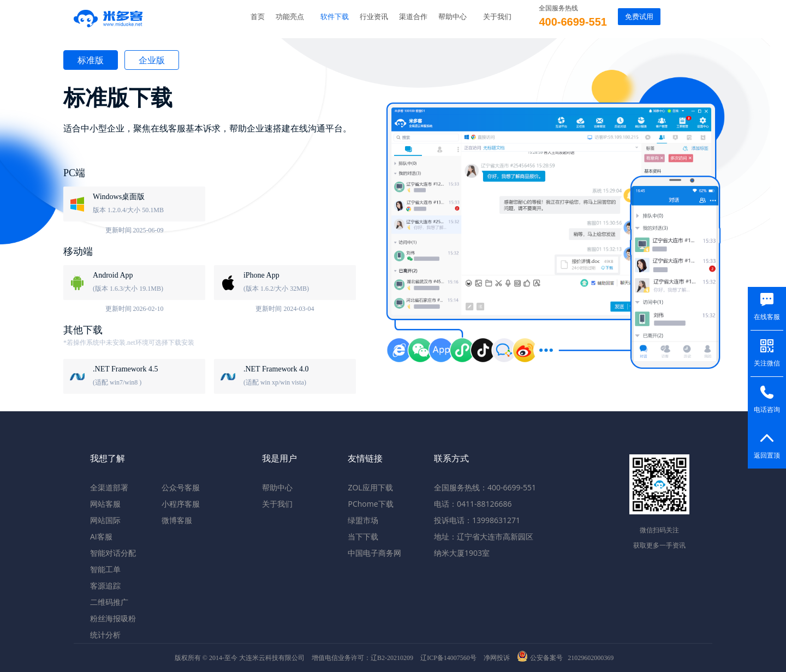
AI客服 (101, 536)
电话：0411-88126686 (473, 504)
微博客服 (177, 520)
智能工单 (105, 569)
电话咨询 (767, 410)
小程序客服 (181, 504)
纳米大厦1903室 (462, 553)
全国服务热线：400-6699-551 (485, 487)
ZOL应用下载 (370, 487)
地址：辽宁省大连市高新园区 (484, 536)
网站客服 (105, 504)
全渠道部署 (109, 487)
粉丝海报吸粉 (113, 618)
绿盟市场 (363, 520)
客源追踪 (105, 586)
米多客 (109, 16)
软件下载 (335, 16)
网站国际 (105, 520)
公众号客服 (181, 487)
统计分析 (105, 635)
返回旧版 (753, 16)
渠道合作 (413, 16)
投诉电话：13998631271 (477, 520)
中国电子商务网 (374, 553)
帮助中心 (452, 16)
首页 (258, 16)
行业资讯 (374, 16)
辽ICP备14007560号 (448, 658)
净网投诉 (497, 658)
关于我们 (497, 16)
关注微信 (767, 363)
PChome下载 (370, 504)
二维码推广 (109, 602)
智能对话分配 (113, 553)
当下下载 (363, 536)
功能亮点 (290, 16)
